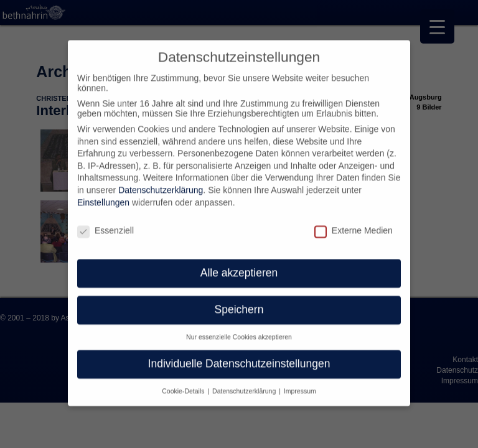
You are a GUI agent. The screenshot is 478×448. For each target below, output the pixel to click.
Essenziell (105, 222)
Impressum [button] (300, 383)
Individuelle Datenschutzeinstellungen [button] (239, 356)
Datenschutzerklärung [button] (245, 383)
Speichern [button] (239, 302)
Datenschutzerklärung (161, 182)
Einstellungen (103, 194)
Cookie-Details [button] (184, 383)
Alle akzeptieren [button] (239, 265)
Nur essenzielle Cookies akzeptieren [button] (239, 329)
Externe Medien (354, 222)
